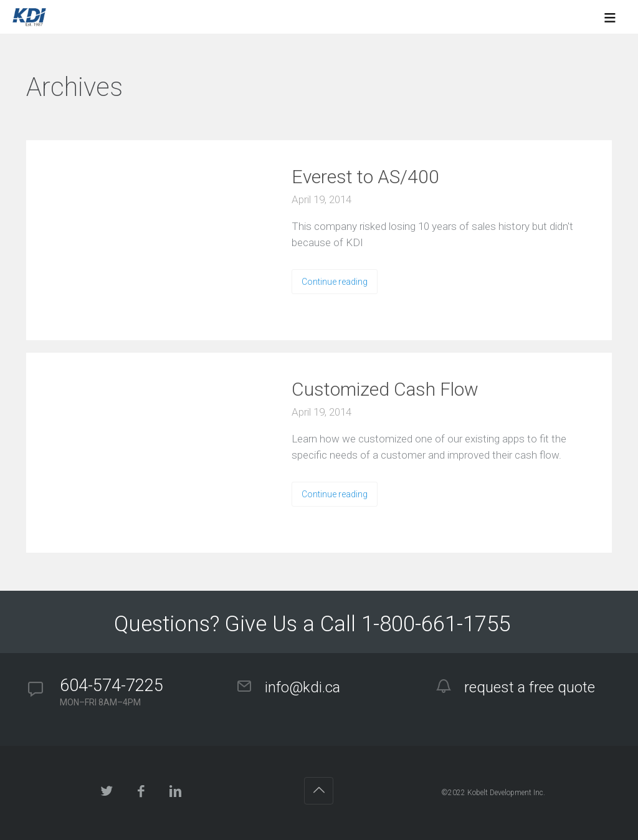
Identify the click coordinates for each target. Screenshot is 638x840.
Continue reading (335, 282)
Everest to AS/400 (365, 177)
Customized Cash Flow (385, 389)
